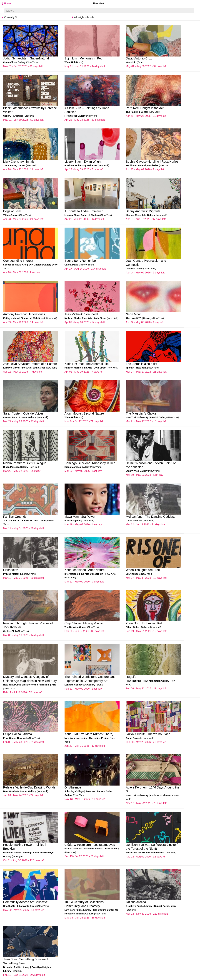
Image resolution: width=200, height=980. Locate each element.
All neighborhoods (83, 17)
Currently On (10, 17)
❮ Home (5, 4)
